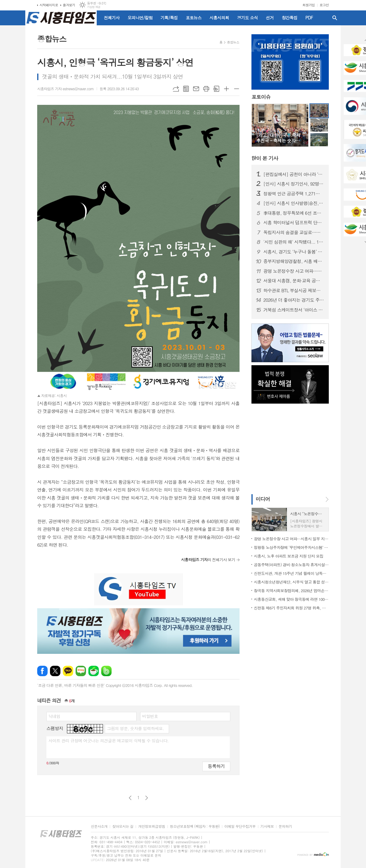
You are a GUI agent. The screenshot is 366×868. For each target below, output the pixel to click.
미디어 (263, 499)
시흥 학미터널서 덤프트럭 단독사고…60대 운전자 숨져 (294, 223)
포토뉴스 (194, 18)
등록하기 (216, 766)
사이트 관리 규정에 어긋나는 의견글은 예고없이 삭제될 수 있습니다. (109, 741)
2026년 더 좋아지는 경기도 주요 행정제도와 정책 (294, 300)
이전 (130, 798)
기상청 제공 (94, 7)
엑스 (55, 671)
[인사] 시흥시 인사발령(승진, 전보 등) (294, 203)
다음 (147, 798)
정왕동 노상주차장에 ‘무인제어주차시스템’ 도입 (291, 547)
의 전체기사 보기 (208, 560)
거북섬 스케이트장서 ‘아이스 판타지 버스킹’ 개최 (294, 310)
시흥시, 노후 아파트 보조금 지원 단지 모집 (288, 556)
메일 (196, 89)
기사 (265, 158)
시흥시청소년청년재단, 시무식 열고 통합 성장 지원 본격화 (291, 582)
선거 (270, 18)
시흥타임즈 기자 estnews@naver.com (65, 89)
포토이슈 (261, 97)
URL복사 (176, 89)
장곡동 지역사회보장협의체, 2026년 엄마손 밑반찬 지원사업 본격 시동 (291, 591)
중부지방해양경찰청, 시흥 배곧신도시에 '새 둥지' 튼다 (294, 261)
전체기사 (112, 18)
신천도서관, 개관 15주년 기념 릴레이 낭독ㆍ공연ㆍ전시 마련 (291, 573)
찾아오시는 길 (123, 826)
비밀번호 (150, 716)
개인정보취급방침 (151, 826)
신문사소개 (99, 826)
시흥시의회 (219, 18)
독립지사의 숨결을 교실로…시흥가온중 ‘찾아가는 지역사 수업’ (294, 232)
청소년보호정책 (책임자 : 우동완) (195, 826)
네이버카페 (94, 671)
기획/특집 (169, 18)
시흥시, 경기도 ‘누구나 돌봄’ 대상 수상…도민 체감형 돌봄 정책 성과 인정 (294, 252)
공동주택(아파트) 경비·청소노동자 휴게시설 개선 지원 (291, 565)
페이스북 (42, 671)
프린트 (206, 89)
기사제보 (267, 826)
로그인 (324, 5)
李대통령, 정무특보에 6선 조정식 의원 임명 (294, 213)
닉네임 (54, 716)
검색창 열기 (335, 18)
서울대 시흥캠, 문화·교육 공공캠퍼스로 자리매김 (294, 281)
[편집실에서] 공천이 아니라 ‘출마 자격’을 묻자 (294, 174)
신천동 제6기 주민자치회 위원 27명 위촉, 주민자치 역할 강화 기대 (291, 608)
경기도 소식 (248, 18)
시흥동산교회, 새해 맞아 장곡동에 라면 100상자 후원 (291, 599)
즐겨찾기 (69, 5)
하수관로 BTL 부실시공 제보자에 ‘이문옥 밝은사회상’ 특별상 (294, 290)
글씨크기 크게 (226, 89)
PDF (309, 18)
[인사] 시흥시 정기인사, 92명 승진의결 (294, 184)
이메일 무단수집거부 (240, 826)
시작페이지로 (49, 5)
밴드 (106, 671)
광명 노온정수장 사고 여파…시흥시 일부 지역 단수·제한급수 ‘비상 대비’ (294, 271)
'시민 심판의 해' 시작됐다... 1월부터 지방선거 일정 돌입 (294, 242)
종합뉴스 (233, 42)
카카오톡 (68, 671)
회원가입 (309, 5)
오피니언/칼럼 (140, 18)
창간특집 (290, 18)
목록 (186, 89)
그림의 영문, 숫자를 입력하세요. (135, 728)
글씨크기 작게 (237, 89)
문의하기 (285, 826)
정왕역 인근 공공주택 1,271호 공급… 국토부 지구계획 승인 (294, 194)
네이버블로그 (81, 671)
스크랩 (216, 89)
